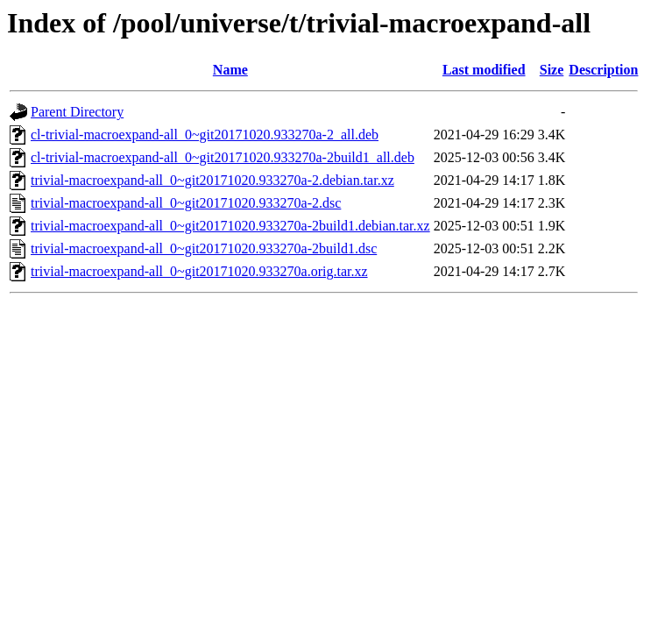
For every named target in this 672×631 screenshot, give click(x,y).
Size (552, 70)
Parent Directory (77, 112)
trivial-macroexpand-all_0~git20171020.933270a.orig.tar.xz (199, 271)
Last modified (484, 70)
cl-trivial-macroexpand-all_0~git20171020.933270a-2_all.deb (205, 135)
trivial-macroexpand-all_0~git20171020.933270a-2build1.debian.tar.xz (230, 226)
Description (603, 70)
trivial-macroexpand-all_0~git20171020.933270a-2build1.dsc (204, 248)
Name (230, 70)
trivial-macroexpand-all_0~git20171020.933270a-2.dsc (186, 203)
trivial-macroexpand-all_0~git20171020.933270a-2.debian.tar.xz (212, 180)
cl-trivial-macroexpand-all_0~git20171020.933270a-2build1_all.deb (223, 157)
